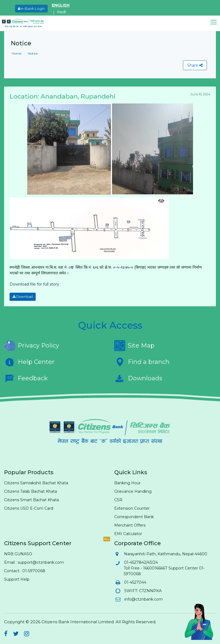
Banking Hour (127, 483)
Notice (32, 53)
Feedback (26, 378)
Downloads (138, 378)
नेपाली (61, 12)
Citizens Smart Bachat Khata (31, 500)
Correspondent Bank (134, 517)
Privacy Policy (32, 346)
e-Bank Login (31, 8)
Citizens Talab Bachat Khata (31, 491)
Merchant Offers (130, 525)
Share (195, 65)
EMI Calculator (128, 534)
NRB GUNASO (18, 554)
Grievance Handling (133, 491)
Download (23, 297)
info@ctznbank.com (143, 599)
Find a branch (142, 362)
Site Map (134, 346)
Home (16, 53)
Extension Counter (132, 508)
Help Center (29, 362)
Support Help (17, 579)
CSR (118, 500)
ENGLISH (61, 5)
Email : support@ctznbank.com (34, 562)
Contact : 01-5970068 (25, 571)
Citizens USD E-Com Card (29, 508)
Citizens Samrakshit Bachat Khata (36, 483)
